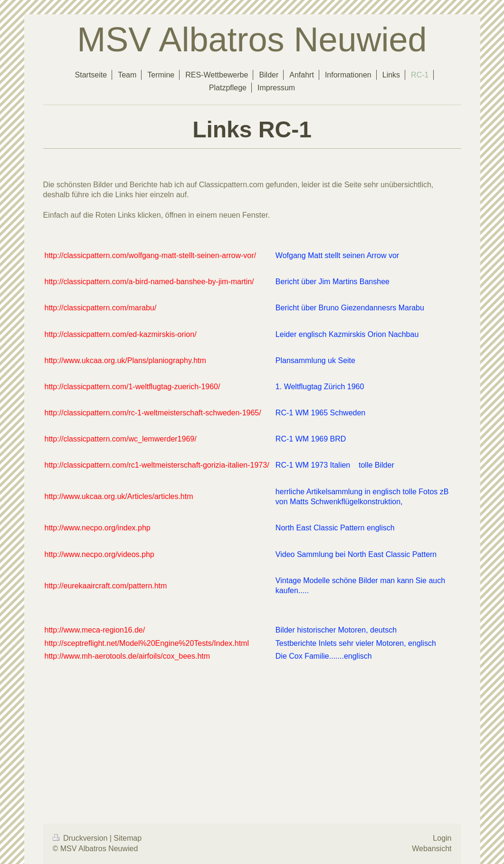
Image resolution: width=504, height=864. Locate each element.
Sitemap (128, 838)
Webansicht (432, 849)
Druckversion (81, 838)
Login (442, 838)
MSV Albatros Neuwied (252, 39)
